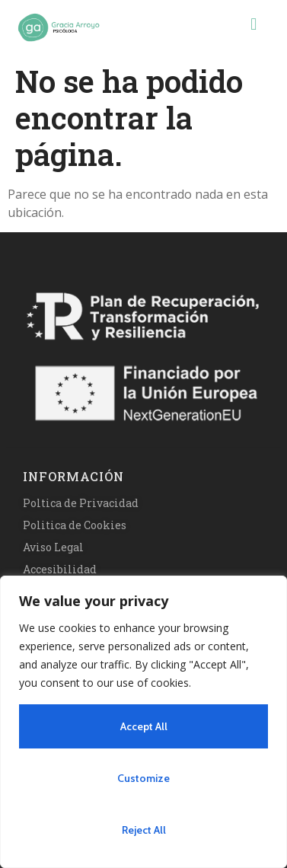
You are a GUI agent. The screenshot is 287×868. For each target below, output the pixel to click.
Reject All (144, 830)
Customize (143, 778)
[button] (254, 23)
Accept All (144, 726)
